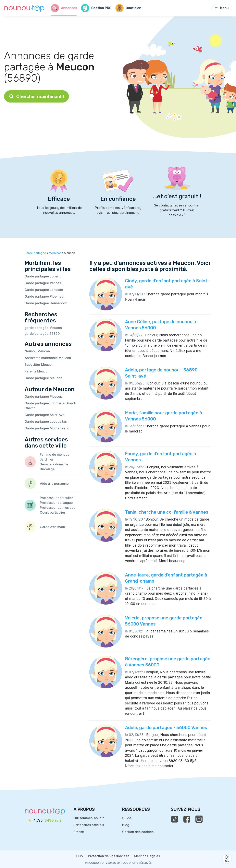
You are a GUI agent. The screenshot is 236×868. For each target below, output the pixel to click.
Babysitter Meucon (39, 365)
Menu (222, 8)
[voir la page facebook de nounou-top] (187, 819)
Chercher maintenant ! (36, 96)
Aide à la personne (54, 484)
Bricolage (47, 469)
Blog (126, 825)
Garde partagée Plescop (43, 396)
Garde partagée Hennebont (46, 303)
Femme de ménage (55, 454)
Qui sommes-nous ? (89, 818)
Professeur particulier (56, 498)
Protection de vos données (109, 856)
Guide (127, 818)
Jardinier (47, 459)
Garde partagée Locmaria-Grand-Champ (50, 406)
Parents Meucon (37, 371)
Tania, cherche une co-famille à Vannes (167, 512)
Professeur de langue (56, 503)
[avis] (45, 821)
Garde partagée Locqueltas (46, 421)
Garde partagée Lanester (44, 290)
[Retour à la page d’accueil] (24, 8)
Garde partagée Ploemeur (45, 296)
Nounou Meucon (37, 351)
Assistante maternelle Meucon (48, 358)
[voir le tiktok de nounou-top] (175, 819)
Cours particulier (53, 512)
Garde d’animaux (53, 527)
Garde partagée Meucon (43, 378)
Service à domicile (54, 464)
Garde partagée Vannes (43, 283)
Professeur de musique (58, 508)
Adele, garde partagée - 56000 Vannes (166, 728)
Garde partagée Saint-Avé (45, 415)
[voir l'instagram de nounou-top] (199, 819)
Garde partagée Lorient (43, 276)
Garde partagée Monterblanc (47, 428)
